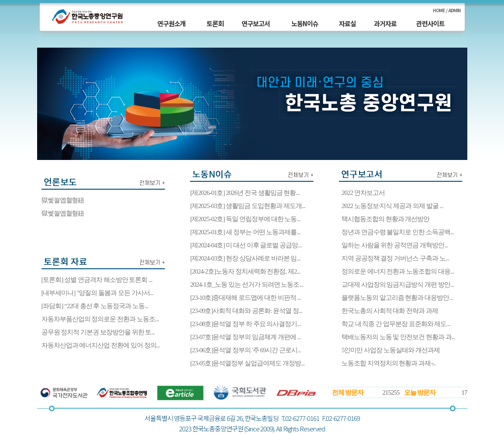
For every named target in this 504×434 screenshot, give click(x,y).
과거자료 (385, 23)
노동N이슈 (305, 23)
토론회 (215, 23)
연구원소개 (171, 23)
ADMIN (454, 10)
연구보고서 (256, 23)
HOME (439, 10)
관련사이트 (430, 23)
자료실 (347, 23)
